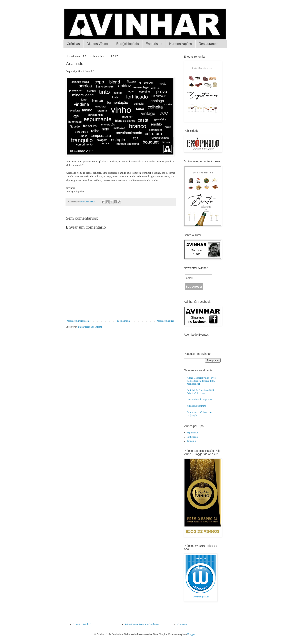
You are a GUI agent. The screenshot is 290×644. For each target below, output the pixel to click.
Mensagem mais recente (79, 321)
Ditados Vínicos (98, 44)
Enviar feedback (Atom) (90, 327)
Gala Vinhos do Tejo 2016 (200, 400)
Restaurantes (208, 44)
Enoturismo (154, 44)
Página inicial (124, 321)
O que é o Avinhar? (82, 624)
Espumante (192, 433)
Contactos (182, 624)
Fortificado (192, 437)
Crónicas (73, 44)
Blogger (191, 634)
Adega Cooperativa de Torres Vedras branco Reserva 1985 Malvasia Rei (201, 381)
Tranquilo (192, 441)
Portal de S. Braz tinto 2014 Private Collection (201, 392)
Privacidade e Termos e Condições (142, 624)
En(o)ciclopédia (128, 44)
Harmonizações (181, 44)
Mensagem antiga (166, 321)
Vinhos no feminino (197, 406)
